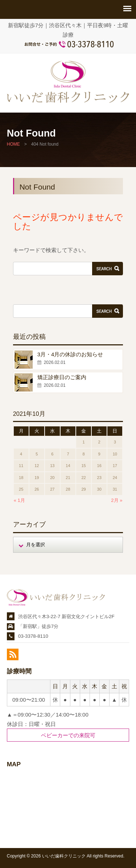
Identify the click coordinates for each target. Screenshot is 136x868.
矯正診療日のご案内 (62, 377)
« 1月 (19, 500)
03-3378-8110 (33, 636)
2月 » (117, 500)
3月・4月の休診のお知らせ (70, 354)
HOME (13, 144)
